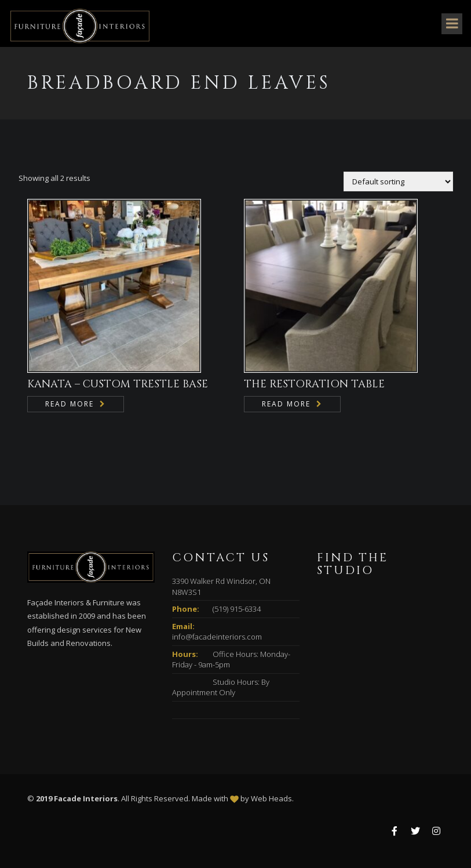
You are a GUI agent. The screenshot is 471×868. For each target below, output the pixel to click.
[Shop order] (398, 181)
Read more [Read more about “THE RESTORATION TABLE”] (286, 404)
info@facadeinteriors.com (217, 637)
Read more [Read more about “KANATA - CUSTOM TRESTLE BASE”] (70, 404)
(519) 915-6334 (237, 609)
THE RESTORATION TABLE (314, 384)
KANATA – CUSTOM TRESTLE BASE (118, 384)
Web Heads (271, 798)
